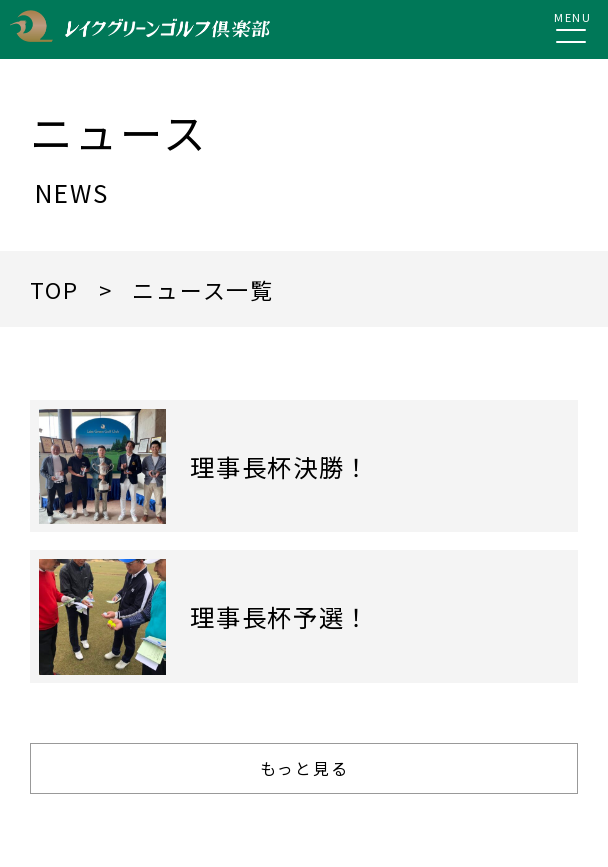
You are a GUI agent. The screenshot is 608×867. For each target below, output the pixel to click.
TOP (54, 289)
